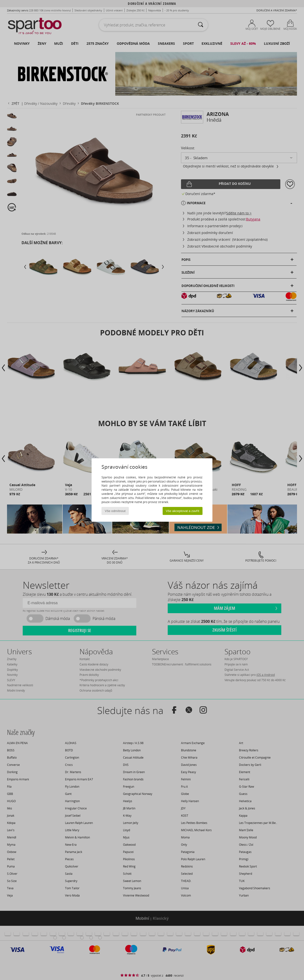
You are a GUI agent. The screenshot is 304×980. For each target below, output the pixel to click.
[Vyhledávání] (201, 25)
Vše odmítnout (115, 511)
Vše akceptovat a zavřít (183, 511)
